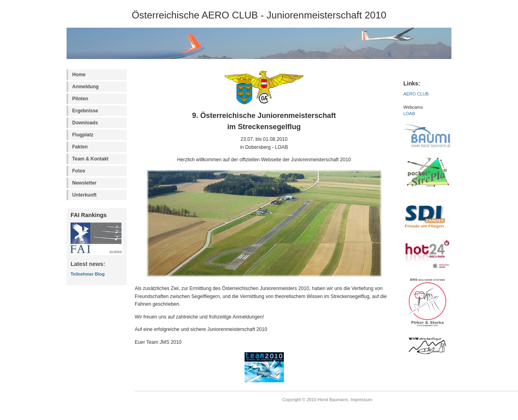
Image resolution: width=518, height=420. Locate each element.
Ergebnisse (85, 111)
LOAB (409, 114)
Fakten (80, 147)
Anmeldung (85, 87)
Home (79, 75)
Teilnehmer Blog (88, 274)
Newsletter (84, 183)
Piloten (80, 99)
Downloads (85, 123)
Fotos (79, 171)
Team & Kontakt (90, 159)
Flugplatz (83, 135)
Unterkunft (84, 195)
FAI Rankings (89, 215)
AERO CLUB (416, 94)
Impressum (361, 400)
